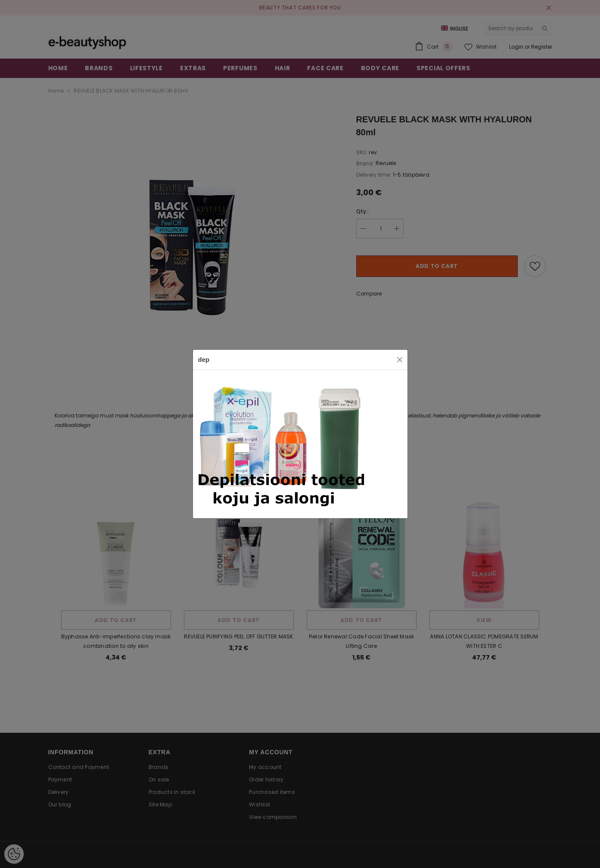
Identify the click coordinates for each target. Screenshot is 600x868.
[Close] (400, 360)
